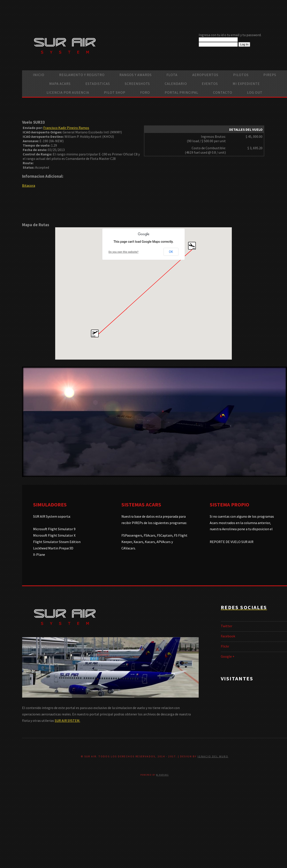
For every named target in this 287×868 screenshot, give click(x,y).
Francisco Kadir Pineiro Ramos (66, 128)
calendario (176, 84)
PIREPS (270, 75)
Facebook (228, 636)
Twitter (227, 626)
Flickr (225, 646)
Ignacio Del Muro (213, 756)
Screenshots (137, 84)
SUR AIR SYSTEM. (67, 721)
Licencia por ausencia (68, 92)
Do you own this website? (124, 252)
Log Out (255, 92)
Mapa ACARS (60, 84)
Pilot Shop (115, 92)
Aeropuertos (205, 75)
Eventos (210, 84)
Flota (172, 75)
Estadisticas (98, 84)
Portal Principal (181, 92)
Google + (228, 656)
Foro (145, 92)
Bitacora (29, 185)
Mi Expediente (246, 84)
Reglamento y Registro (82, 75)
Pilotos (241, 75)
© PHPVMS (162, 775)
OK (171, 252)
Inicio (39, 75)
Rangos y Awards (136, 75)
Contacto (223, 92)
